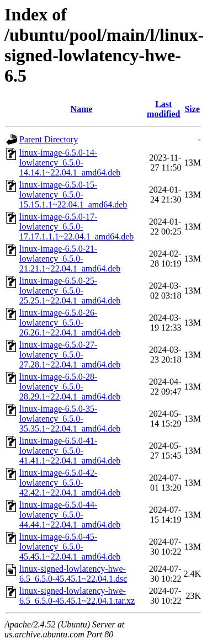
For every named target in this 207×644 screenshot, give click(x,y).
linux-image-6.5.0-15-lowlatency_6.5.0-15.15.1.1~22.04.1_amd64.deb (73, 195)
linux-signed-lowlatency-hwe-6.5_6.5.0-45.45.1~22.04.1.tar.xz (77, 596)
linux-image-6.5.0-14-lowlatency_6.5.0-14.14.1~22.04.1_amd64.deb (70, 163)
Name (82, 109)
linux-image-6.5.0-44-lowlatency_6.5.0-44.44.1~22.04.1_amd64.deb (70, 515)
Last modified (163, 109)
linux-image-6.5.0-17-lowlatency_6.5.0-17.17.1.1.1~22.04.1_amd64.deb (76, 227)
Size (192, 109)
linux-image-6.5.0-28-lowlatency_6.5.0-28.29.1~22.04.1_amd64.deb (70, 387)
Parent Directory (49, 139)
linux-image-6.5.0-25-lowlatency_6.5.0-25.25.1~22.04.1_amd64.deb (70, 291)
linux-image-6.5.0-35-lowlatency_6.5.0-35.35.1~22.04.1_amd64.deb (70, 419)
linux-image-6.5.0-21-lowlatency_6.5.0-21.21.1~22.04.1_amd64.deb (70, 259)
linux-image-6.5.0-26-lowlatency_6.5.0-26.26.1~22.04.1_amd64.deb (70, 323)
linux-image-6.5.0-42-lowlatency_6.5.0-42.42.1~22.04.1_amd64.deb (70, 483)
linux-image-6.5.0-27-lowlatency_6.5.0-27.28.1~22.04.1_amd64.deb (70, 355)
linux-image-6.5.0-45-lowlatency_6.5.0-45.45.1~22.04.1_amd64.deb (70, 547)
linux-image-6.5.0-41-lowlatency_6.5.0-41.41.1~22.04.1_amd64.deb (70, 451)
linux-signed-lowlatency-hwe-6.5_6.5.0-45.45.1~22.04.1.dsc (73, 574)
